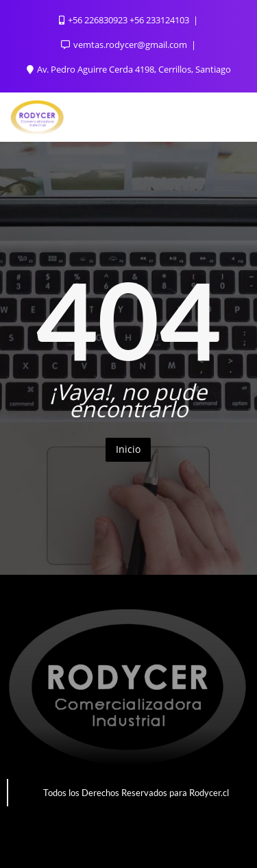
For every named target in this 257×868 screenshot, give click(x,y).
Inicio (128, 449)
